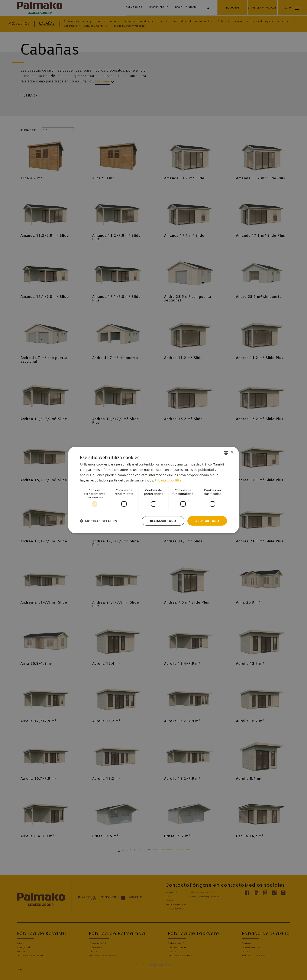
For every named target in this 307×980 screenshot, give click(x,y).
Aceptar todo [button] (207, 521)
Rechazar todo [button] (163, 521)
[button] (98, 521)
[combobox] (226, 453)
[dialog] (153, 490)
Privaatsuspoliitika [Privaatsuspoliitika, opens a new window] (168, 480)
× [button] (232, 452)
